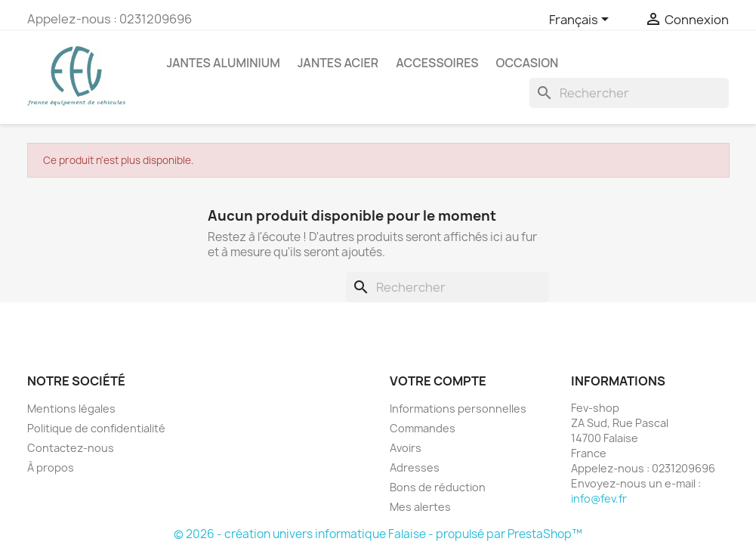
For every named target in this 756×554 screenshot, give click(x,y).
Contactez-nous (71, 448)
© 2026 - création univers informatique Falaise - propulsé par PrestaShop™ (378, 534)
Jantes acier (338, 63)
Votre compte (438, 381)
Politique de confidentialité (96, 428)
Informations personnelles (458, 409)
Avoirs (406, 448)
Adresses (415, 467)
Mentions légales (71, 409)
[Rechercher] (629, 93)
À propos (51, 467)
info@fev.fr (599, 498)
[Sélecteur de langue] (582, 20)
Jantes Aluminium (224, 63)
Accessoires (437, 63)
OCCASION (528, 63)
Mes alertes (420, 507)
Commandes (423, 428)
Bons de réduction (438, 487)
